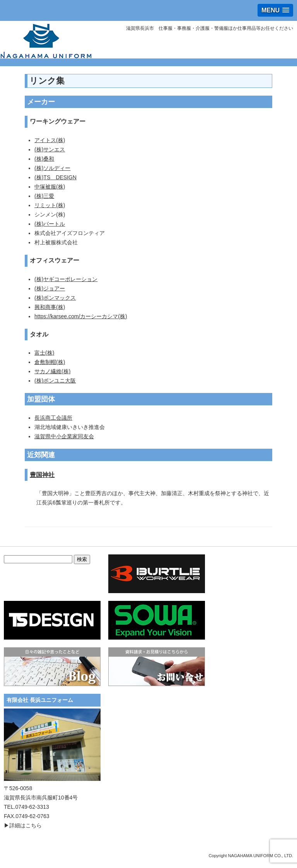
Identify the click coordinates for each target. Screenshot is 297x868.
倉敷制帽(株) (50, 362)
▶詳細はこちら (23, 825)
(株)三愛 (44, 196)
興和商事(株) (50, 307)
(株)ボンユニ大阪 (55, 381)
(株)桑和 (44, 159)
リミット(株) (50, 205)
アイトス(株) (50, 140)
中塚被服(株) (50, 187)
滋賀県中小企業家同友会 (64, 436)
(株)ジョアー (50, 288)
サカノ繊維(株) (52, 371)
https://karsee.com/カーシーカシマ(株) (81, 316)
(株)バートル (50, 224)
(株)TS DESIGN (55, 177)
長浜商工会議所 (53, 418)
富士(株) (44, 353)
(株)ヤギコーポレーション (66, 279)
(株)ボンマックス (55, 298)
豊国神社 (42, 475)
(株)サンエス (50, 149)
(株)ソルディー (52, 168)
